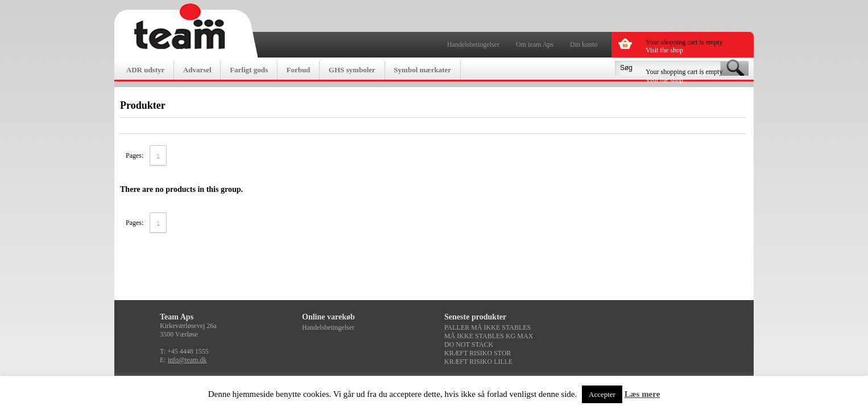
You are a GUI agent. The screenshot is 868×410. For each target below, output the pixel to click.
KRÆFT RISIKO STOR (478, 353)
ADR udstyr (146, 70)
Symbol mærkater (422, 70)
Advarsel (197, 70)
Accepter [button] (602, 394)
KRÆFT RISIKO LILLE (478, 362)
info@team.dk (187, 360)
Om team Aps (535, 44)
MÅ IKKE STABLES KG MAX (489, 336)
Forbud (298, 70)
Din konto (584, 44)
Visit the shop (664, 50)
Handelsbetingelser (473, 44)
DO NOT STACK (469, 345)
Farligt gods (249, 70)
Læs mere (642, 394)
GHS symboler (352, 70)
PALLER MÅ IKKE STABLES (487, 327)
